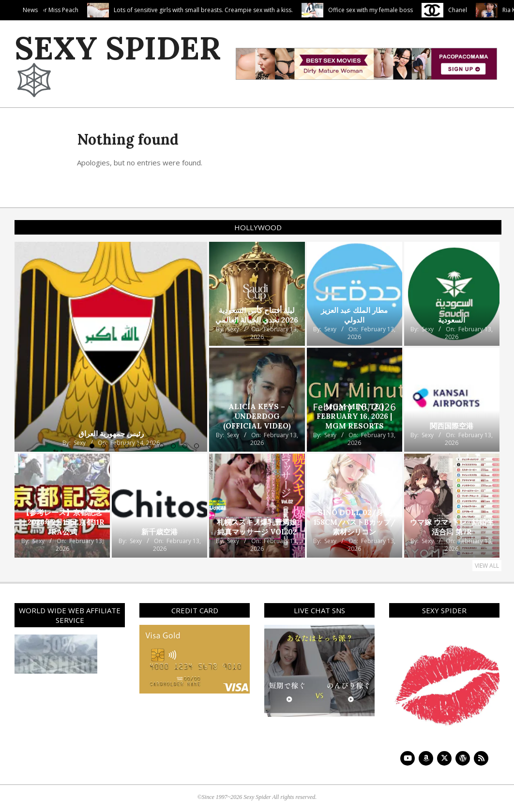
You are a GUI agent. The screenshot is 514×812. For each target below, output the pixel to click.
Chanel (497, 10)
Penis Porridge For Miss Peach (77, 10)
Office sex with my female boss (410, 10)
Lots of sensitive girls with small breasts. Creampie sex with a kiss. (243, 10)
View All (487, 566)
